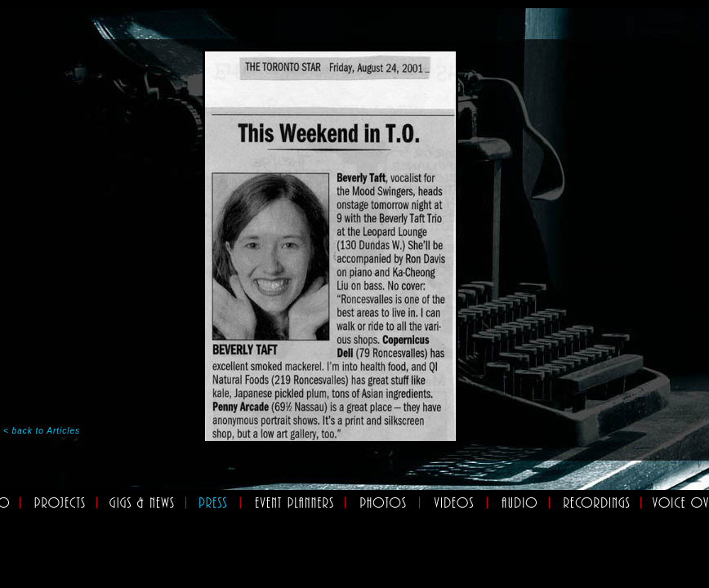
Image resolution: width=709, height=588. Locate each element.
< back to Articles (42, 431)
